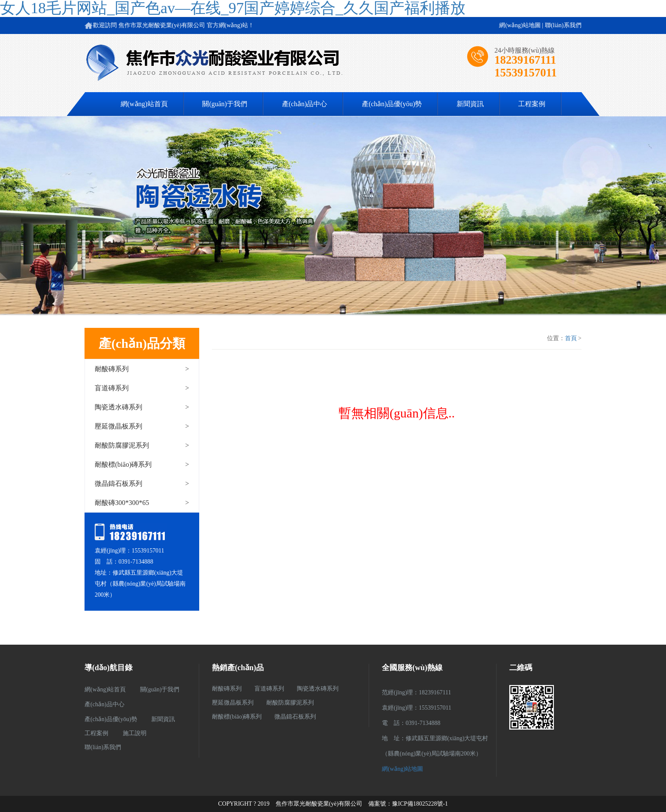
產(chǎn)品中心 (305, 104)
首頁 (571, 338)
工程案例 (532, 104)
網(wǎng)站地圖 (520, 25)
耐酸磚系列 (142, 369)
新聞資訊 (470, 104)
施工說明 (135, 733)
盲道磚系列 (142, 388)
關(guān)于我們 (225, 104)
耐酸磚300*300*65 (142, 503)
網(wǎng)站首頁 (144, 104)
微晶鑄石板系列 (142, 484)
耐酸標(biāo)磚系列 (142, 464)
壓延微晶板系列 (142, 426)
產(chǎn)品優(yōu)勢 (392, 104)
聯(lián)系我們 (563, 25)
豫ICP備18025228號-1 (420, 804)
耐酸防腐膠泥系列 (142, 445)
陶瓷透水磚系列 (142, 407)
